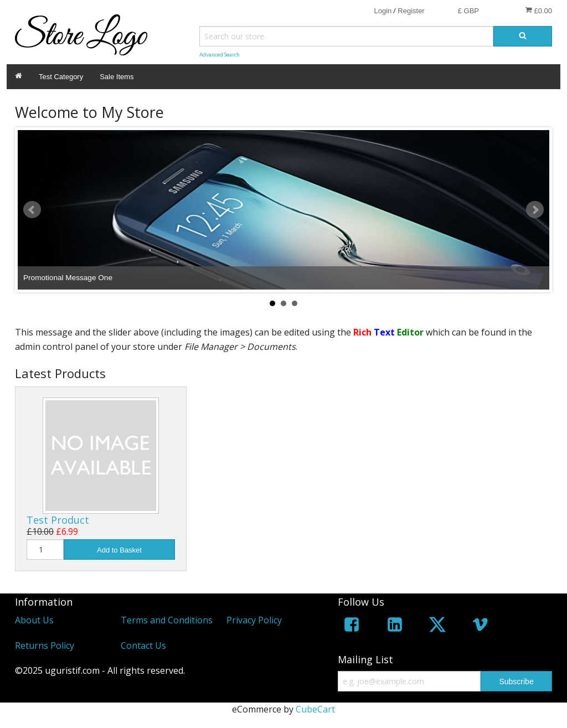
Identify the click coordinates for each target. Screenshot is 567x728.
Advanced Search (220, 55)
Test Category (61, 77)
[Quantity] (45, 549)
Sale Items (117, 77)
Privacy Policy (254, 620)
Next (535, 210)
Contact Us (143, 646)
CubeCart (315, 709)
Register (411, 11)
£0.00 (538, 11)
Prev (32, 210)
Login (383, 11)
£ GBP (468, 11)
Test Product (58, 520)
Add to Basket (119, 550)
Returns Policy (45, 646)
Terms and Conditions (167, 620)
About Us (34, 620)
